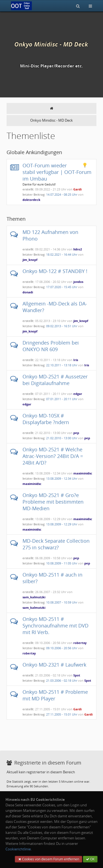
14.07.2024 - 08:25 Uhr (62, 194)
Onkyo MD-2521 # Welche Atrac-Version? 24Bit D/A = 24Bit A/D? (53, 456)
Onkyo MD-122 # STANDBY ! (55, 271)
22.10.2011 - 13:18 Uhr (62, 365)
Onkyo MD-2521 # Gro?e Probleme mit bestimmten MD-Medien (53, 502)
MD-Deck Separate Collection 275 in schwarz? (56, 544)
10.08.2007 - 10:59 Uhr (62, 602)
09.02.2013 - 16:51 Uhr (62, 326)
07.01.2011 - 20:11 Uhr (62, 399)
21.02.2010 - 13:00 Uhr (62, 438)
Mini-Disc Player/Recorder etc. (51, 66)
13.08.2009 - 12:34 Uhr (62, 478)
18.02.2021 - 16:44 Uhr (62, 254)
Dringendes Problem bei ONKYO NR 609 (51, 346)
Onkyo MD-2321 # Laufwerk (54, 665)
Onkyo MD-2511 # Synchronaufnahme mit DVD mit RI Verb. (55, 626)
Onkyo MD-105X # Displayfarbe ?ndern (46, 419)
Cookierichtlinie (18, 849)
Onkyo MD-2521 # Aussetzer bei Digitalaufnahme (55, 380)
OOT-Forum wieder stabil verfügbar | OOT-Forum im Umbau (57, 172)
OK (90, 859)
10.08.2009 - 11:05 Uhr (62, 563)
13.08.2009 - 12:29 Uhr (62, 524)
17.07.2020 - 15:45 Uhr (62, 287)
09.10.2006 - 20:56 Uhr (62, 648)
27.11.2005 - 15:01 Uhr (62, 714)
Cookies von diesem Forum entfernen (48, 859)
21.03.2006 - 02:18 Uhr (62, 680)
